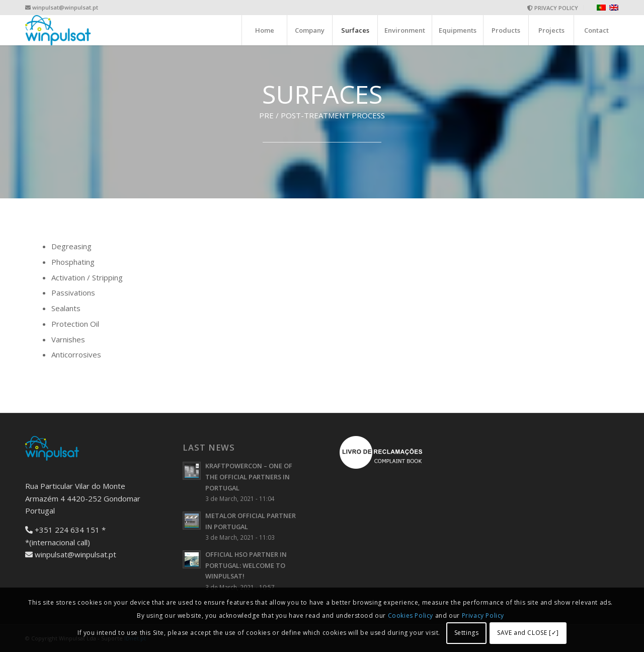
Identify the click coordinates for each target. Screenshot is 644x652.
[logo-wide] (58, 30)
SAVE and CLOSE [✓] (528, 633)
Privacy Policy (483, 615)
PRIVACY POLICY (553, 8)
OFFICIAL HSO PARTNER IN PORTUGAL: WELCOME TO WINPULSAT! (246, 565)
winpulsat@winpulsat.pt (65, 7)
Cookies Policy (412, 615)
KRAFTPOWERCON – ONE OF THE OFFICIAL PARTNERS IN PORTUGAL (249, 477)
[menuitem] (553, 8)
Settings (467, 633)
